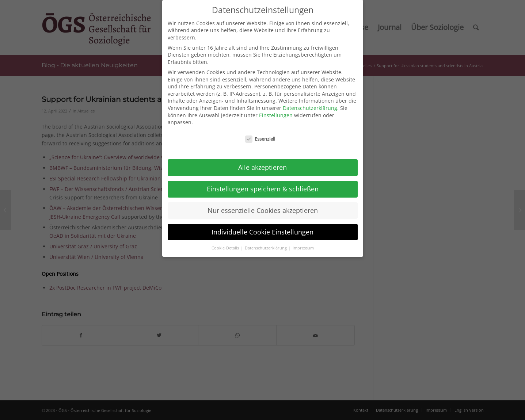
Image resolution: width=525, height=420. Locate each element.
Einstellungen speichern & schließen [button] (263, 181)
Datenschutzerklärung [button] (266, 240)
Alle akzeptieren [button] (262, 160)
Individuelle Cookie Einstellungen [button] (262, 224)
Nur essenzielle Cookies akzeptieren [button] (263, 203)
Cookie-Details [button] (226, 240)
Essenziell (260, 132)
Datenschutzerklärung (310, 101)
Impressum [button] (303, 240)
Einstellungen (276, 108)
